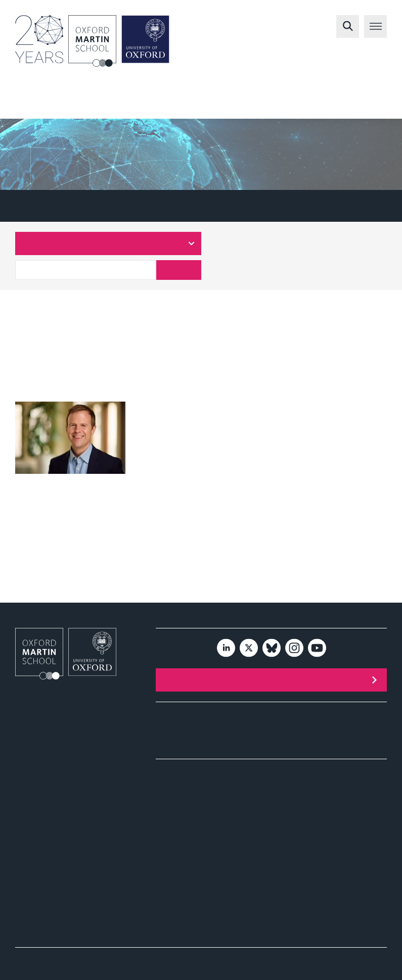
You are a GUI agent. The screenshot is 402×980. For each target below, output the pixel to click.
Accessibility (339, 959)
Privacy (378, 959)
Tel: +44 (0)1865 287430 (50, 788)
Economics (362, 102)
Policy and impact (185, 800)
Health (249, 102)
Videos (166, 828)
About (164, 713)
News (164, 748)
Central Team (149, 206)
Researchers (74, 206)
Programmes (174, 725)
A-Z (22, 206)
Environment (186, 102)
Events (282, 713)
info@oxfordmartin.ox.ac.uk (54, 769)
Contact (282, 736)
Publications (174, 736)
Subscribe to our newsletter (293, 680)
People (281, 725)
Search (179, 270)
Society (300, 102)
